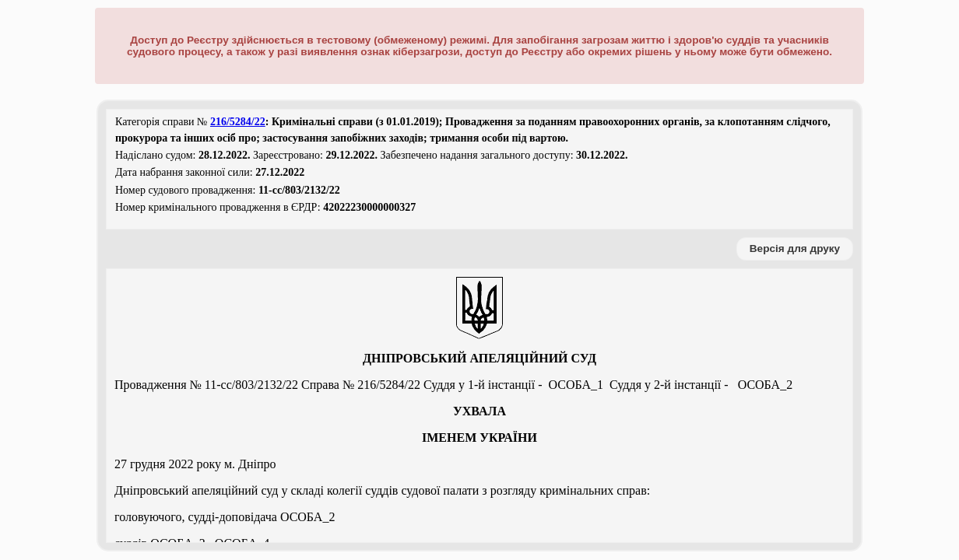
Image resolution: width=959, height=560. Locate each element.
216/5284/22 (238, 122)
